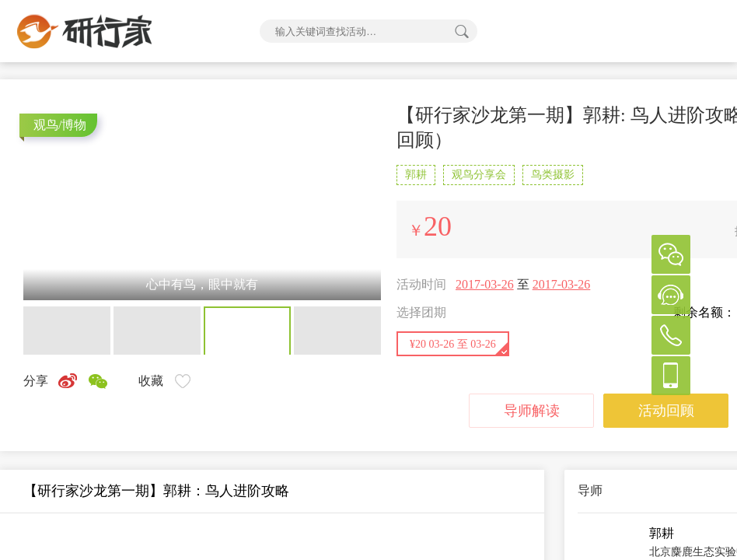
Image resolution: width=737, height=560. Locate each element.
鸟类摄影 (553, 175)
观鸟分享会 (479, 175)
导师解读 (532, 411)
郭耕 (416, 175)
